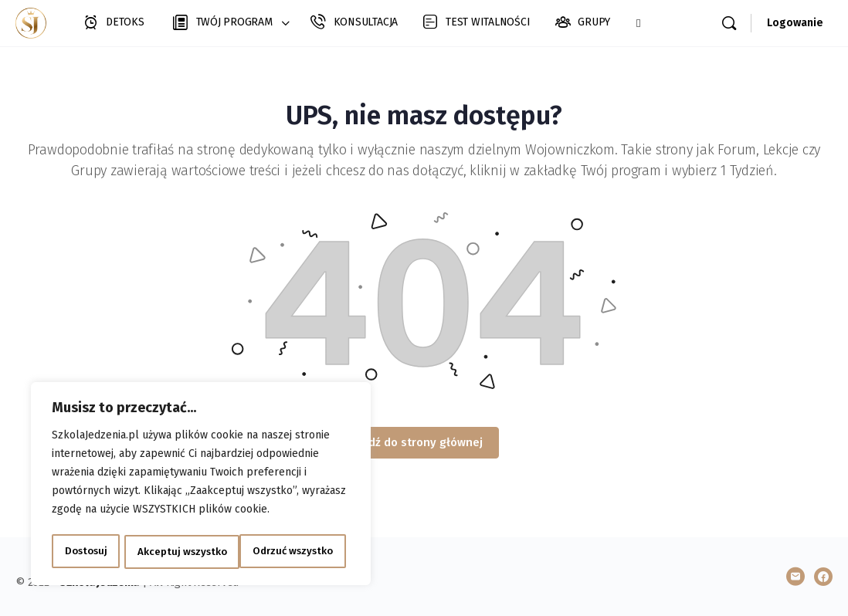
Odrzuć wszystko (176, 552)
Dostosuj (85, 552)
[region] (201, 486)
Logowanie (795, 23)
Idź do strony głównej (424, 442)
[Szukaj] (729, 23)
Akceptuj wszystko (293, 552)
